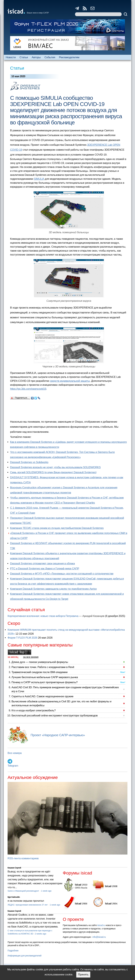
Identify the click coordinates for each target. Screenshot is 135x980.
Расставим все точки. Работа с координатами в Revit (43, 667)
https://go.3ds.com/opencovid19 (28, 389)
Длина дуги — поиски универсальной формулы (40, 662)
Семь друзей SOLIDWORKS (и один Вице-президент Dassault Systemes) (53, 472)
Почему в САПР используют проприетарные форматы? (45, 682)
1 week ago (46, 891)
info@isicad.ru (99, 937)
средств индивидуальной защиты (70, 381)
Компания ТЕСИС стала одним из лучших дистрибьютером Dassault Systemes (57, 528)
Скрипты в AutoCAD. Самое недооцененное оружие (42, 696)
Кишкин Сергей (14, 868)
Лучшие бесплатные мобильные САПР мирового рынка (45, 677)
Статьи (24, 57)
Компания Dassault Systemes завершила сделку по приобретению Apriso (53, 589)
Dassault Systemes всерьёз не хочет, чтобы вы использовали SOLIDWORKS (55, 467)
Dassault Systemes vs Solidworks (29, 462)
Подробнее (13, 951)
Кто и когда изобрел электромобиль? (34, 710)
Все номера (15, 753)
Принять (83, 975)
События (50, 57)
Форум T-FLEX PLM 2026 (22, 638)
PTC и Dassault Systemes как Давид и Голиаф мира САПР (45, 569)
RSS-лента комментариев (23, 858)
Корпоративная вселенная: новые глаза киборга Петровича (43, 616)
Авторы (36, 57)
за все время (31, 657)
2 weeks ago (41, 934)
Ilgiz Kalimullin (14, 897)
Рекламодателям (69, 57)
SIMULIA (39, 179)
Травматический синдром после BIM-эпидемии (40, 672)
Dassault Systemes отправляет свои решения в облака (42, 563)
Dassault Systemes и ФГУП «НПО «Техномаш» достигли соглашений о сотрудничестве (62, 574)
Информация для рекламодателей (24, 956)
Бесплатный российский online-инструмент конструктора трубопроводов (55, 716)
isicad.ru (101, 925)
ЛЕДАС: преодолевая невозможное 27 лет (28, 905)
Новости (11, 57)
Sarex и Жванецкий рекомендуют (23, 891)
